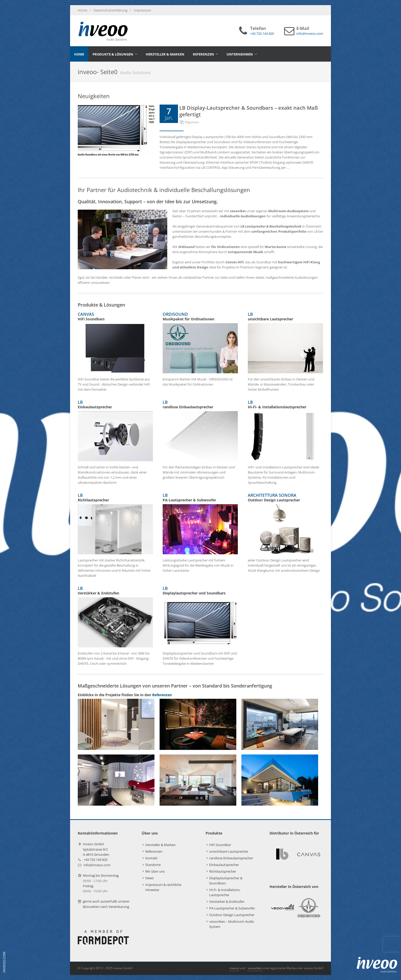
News (149, 878)
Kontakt (151, 858)
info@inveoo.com (97, 865)
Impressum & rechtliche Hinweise (163, 887)
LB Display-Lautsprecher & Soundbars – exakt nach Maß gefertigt (249, 111)
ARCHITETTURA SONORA (285, 498)
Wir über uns (155, 871)
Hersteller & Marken (160, 845)
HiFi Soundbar (220, 845)
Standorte (153, 865)
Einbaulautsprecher (224, 865)
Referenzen (162, 695)
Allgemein (192, 122)
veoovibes (255, 968)
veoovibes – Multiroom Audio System (232, 924)
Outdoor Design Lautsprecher (232, 915)
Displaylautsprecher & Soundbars (226, 881)
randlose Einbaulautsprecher (231, 858)
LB (200, 404)
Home (82, 10)
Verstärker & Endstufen (227, 902)
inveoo (234, 968)
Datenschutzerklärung (110, 10)
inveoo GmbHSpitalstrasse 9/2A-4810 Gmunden (96, 849)
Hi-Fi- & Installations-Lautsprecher (225, 892)
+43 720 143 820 (96, 860)
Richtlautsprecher (223, 871)
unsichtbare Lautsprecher (229, 851)
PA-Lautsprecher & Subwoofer (232, 908)
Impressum (142, 10)
